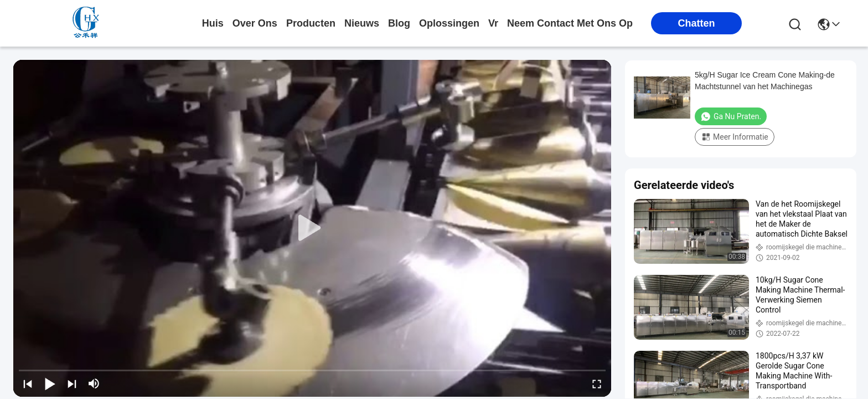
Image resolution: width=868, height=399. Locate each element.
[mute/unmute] (94, 383)
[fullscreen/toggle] (597, 383)
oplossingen (449, 23)
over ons (255, 23)
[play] (312, 228)
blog (399, 23)
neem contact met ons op (570, 23)
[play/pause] (50, 383)
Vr (493, 23)
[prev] (28, 383)
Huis (213, 23)
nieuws (362, 23)
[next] (72, 383)
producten (311, 23)
